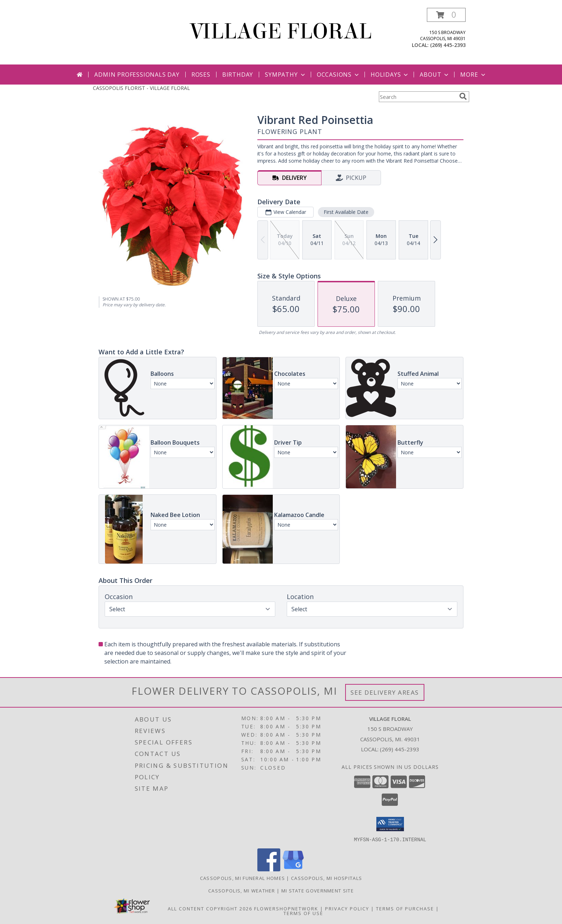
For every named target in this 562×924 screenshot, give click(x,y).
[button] (446, 15)
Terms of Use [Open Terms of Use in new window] (303, 913)
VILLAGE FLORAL (281, 31)
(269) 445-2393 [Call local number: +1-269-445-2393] (448, 45)
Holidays (390, 75)
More (473, 75)
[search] (463, 96)
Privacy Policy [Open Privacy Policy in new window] (347, 908)
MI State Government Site (318, 890)
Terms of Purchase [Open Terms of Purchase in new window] (405, 908)
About (435, 75)
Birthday (238, 75)
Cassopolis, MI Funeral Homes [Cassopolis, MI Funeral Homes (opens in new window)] (242, 878)
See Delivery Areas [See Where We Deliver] (385, 692)
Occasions (339, 75)
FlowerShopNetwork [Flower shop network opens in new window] (286, 908)
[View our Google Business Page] (293, 869)
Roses (201, 75)
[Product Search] (418, 97)
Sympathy (285, 75)
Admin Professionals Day (137, 75)
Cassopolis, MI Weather (242, 890)
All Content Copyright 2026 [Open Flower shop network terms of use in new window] (210, 908)
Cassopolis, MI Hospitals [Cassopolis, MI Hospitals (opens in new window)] (327, 878)
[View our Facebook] (269, 869)
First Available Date (346, 212)
